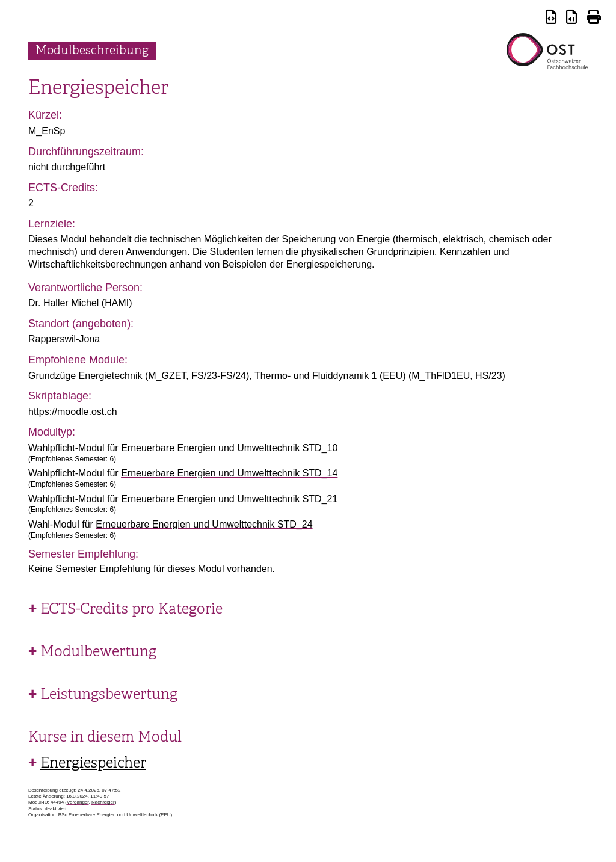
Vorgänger (78, 802)
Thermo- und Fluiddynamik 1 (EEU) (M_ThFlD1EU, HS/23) (380, 376)
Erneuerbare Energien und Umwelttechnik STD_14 (229, 473)
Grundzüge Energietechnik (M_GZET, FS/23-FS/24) (139, 376)
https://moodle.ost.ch (73, 412)
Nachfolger (103, 802)
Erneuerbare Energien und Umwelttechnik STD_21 (229, 499)
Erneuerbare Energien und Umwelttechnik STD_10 (229, 448)
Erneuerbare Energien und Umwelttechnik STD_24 (204, 524)
